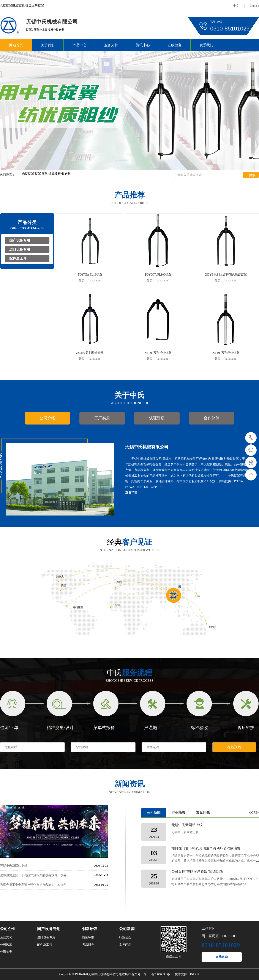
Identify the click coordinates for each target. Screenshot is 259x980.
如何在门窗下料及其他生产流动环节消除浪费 (206, 848)
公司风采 (6, 945)
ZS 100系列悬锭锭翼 (226, 353)
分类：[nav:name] (90, 280)
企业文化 (6, 937)
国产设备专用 (20, 240)
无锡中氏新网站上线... (186, 832)
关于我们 (48, 45)
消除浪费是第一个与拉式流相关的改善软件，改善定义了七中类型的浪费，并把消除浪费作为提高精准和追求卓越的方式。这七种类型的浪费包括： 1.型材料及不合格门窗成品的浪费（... (215, 861)
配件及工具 (18, 258)
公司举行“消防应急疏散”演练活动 (197, 872)
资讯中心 (143, 45)
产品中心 (79, 45)
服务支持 (111, 45)
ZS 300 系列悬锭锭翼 (90, 353)
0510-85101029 (251, 438)
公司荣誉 (6, 952)
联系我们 (206, 45)
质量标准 (88, 937)
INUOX (195, 974)
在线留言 (175, 45)
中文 (236, 6)
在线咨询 (222, 957)
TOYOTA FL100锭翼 (158, 275)
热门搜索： (8, 175)
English (254, 6)
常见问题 (203, 813)
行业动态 (178, 813)
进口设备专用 (20, 249)
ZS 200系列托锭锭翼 (158, 353)
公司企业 (8, 929)
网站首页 (16, 45)
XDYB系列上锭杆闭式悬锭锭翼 (226, 275)
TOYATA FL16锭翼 (90, 275)
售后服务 (88, 945)
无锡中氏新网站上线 (14, 866)
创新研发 (90, 929)
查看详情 (131, 492)
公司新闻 (154, 813)
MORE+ (254, 813)
